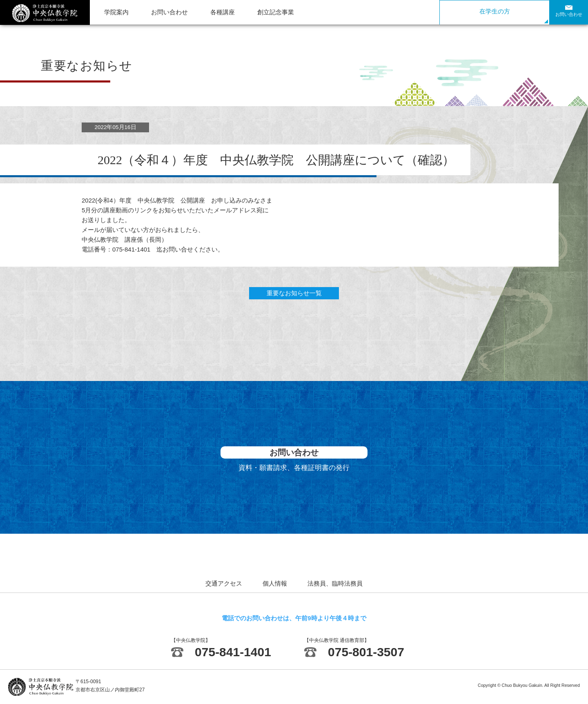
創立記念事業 (276, 12)
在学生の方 (495, 11)
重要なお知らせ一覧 (294, 293)
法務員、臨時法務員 (335, 583)
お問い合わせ (169, 12)
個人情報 (275, 583)
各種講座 (223, 12)
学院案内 (116, 12)
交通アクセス (224, 583)
